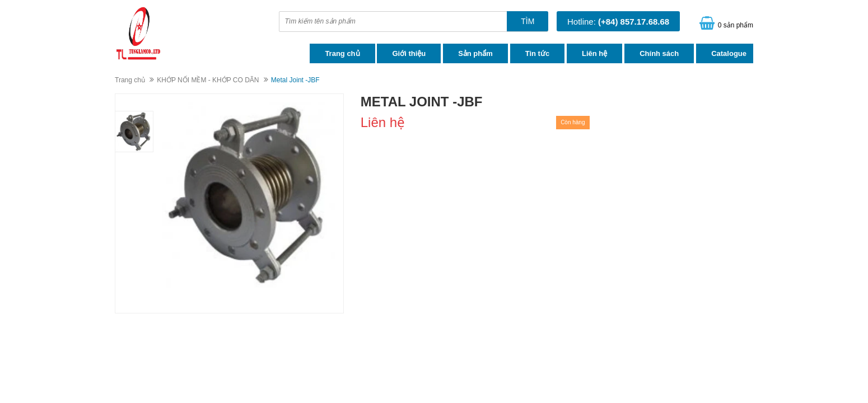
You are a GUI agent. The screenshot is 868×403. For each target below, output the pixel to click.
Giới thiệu (409, 53)
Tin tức (537, 53)
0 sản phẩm (736, 25)
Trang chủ (342, 53)
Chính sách (659, 53)
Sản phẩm (475, 53)
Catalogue (729, 53)
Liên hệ (594, 53)
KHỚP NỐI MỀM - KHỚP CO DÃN (208, 80)
